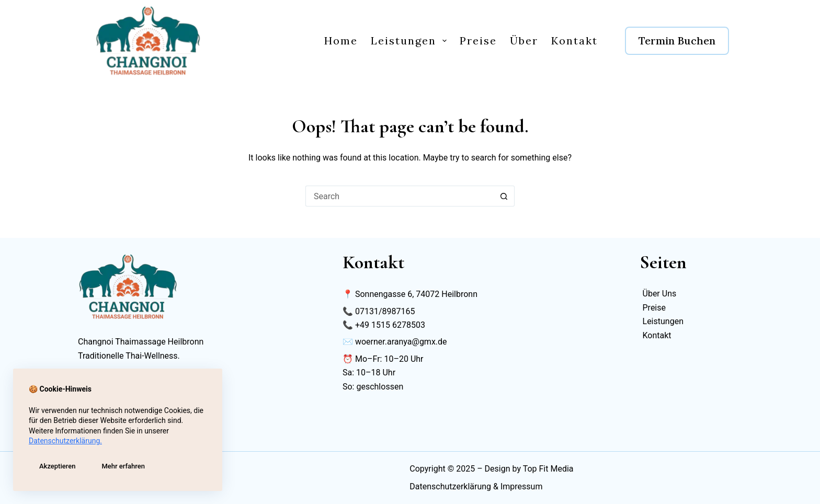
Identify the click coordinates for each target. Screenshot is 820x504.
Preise (478, 41)
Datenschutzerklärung (450, 486)
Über (524, 41)
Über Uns (660, 294)
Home (341, 41)
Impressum (522, 486)
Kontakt (574, 41)
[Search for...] (400, 196)
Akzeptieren (57, 466)
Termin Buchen (677, 41)
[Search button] (504, 196)
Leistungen (411, 41)
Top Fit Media (548, 469)
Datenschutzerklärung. (65, 441)
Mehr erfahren (123, 466)
